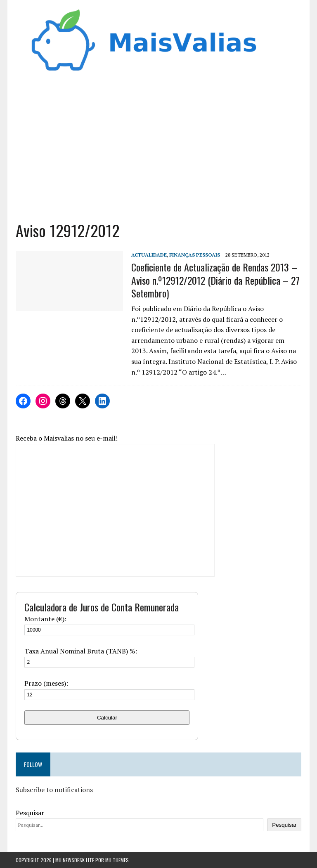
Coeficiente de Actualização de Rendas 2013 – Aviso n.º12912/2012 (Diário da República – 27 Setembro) (215, 280)
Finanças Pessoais (195, 255)
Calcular (107, 718)
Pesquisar (30, 813)
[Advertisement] (159, 150)
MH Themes (117, 860)
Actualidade (149, 255)
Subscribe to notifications (54, 790)
